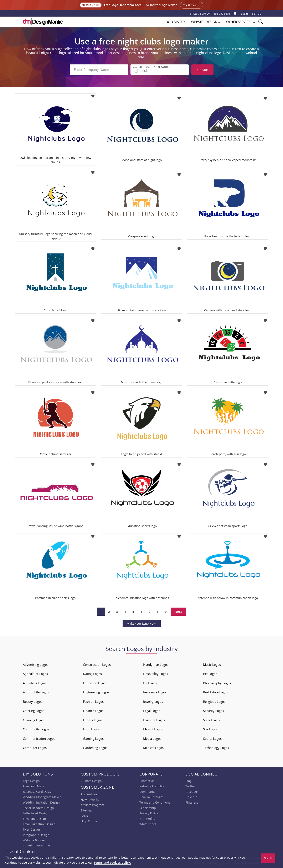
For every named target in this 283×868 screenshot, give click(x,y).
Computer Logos (35, 748)
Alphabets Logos (35, 683)
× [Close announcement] (278, 5)
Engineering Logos (96, 692)
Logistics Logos (154, 720)
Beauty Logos (33, 702)
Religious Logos (214, 702)
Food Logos (91, 729)
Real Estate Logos (215, 692)
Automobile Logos (36, 692)
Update (202, 70)
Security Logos (213, 711)
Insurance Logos (155, 692)
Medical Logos (153, 748)
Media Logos (152, 739)
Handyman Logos (156, 665)
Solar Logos (211, 720)
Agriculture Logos (35, 674)
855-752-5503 (222, 14)
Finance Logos (93, 711)
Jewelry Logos (153, 702)
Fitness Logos (93, 720)
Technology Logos (216, 748)
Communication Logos (39, 739)
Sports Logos (212, 739)
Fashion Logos (93, 702)
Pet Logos (210, 674)
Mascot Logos (153, 729)
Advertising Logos (36, 665)
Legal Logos (152, 711)
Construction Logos (97, 665)
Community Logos (36, 729)
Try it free (192, 5)
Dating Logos (92, 674)
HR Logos (150, 683)
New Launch (91, 5)
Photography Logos (217, 683)
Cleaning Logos (34, 720)
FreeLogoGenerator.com (123, 5)
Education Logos (95, 683)
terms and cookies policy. (112, 862)
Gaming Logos (93, 739)
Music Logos (212, 665)
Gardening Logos (95, 748)
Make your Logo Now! (142, 623)
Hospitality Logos (156, 674)
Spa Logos (210, 729)
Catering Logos (34, 711)
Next (178, 612)
